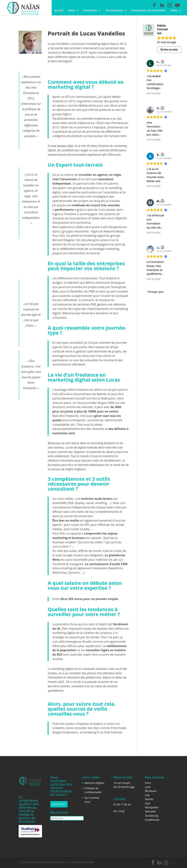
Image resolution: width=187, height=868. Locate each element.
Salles (174, 11)
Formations (90, 11)
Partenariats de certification (149, 11)
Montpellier (152, 807)
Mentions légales (94, 783)
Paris (148, 783)
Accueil (59, 11)
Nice (148, 803)
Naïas (71, 11)
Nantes (149, 799)
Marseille (150, 811)
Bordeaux (151, 791)
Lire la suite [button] (154, 93)
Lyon (148, 787)
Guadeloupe (152, 820)
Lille (147, 795)
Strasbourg (152, 816)
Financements (114, 11)
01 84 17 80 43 (122, 804)
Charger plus (155, 292)
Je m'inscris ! (59, 805)
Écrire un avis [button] (169, 50)
